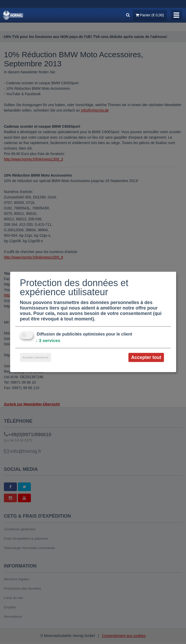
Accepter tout (146, 357)
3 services (49, 340)
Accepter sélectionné (36, 357)
